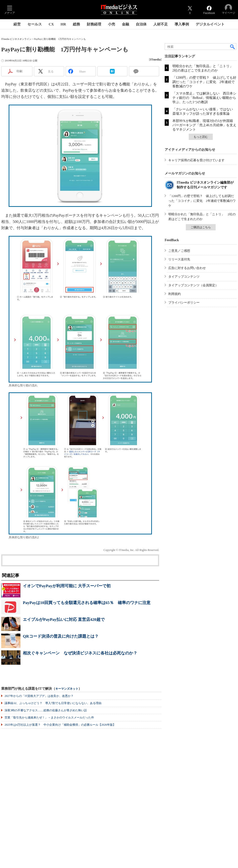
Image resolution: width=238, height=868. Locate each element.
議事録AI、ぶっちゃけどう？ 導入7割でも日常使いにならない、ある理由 (53, 703)
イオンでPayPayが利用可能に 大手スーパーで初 (67, 586)
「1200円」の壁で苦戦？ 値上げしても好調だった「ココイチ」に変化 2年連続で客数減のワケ (204, 82)
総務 (76, 24)
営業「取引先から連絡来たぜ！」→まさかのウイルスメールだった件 (49, 718)
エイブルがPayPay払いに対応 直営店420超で (64, 620)
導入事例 (182, 24)
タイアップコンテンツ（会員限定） (193, 285)
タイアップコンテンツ (184, 277)
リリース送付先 (179, 259)
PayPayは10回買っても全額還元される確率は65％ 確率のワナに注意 (87, 603)
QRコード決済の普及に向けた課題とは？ (61, 636)
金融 (125, 24)
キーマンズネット (67, 689)
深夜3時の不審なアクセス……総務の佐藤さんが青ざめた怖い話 (46, 710)
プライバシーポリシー (184, 302)
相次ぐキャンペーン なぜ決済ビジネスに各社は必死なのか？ (80, 653)
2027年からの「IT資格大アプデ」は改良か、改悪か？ (39, 696)
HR (63, 24)
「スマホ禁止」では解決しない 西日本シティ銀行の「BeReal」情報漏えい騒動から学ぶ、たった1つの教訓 (204, 98)
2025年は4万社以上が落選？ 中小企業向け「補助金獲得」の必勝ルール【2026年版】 (60, 725)
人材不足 (161, 24)
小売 (112, 24)
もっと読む (201, 137)
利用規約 (175, 294)
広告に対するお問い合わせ (187, 268)
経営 (17, 24)
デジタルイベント (210, 24)
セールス (35, 24)
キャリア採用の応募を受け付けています (196, 160)
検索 (233, 47)
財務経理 (94, 24)
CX (51, 24)
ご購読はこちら (201, 227)
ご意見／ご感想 (179, 251)
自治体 (141, 24)
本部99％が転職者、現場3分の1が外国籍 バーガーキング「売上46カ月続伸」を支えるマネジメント (204, 125)
